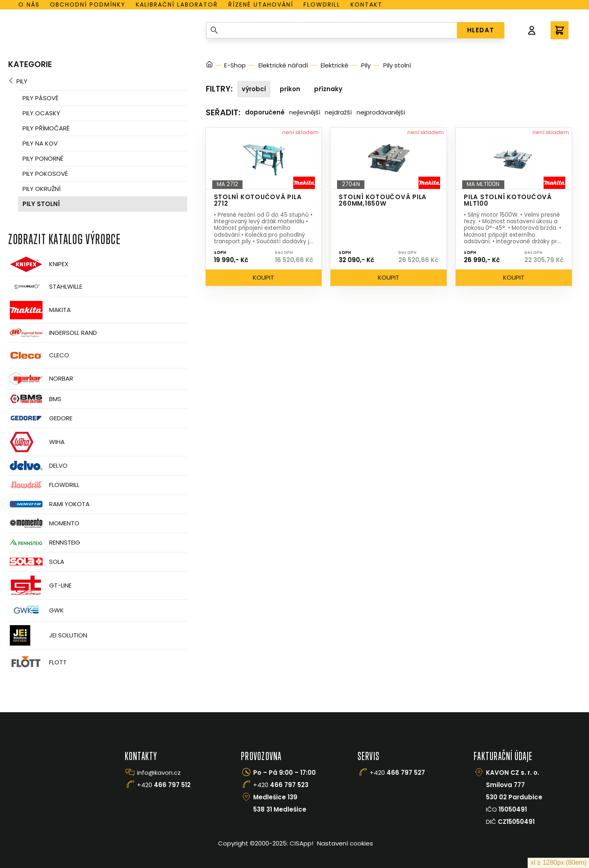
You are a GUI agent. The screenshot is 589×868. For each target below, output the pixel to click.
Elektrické (335, 65)
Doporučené (265, 112)
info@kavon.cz (159, 773)
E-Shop (235, 65)
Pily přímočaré (46, 128)
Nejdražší (338, 112)
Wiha (36, 442)
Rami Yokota (49, 504)
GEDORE (40, 418)
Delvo (38, 465)
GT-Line (40, 585)
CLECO (39, 355)
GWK (36, 610)
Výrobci (254, 89)
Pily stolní (41, 204)
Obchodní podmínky (88, 4)
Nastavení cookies (345, 843)
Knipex (38, 264)
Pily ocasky (41, 113)
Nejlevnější (305, 112)
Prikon (290, 89)
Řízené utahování (261, 4)
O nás (29, 4)
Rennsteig (44, 543)
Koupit (263, 277)
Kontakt (366, 4)
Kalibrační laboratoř (177, 4)
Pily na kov (40, 143)
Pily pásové (40, 98)
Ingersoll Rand (53, 333)
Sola (36, 562)
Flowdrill (322, 4)
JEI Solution (48, 635)
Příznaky (328, 89)
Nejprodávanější (381, 112)
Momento (44, 523)
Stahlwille (45, 287)
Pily (22, 81)
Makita (39, 310)
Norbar (41, 379)
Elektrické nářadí (283, 65)
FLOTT (37, 663)
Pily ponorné (43, 158)
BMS (35, 399)
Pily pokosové (45, 174)
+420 (164, 785)
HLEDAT (481, 30)
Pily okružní (42, 189)
